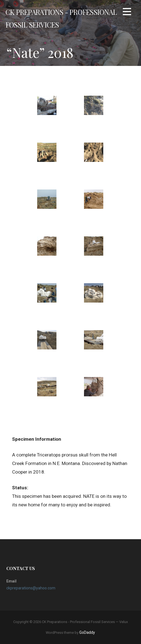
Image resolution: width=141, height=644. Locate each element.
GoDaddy (87, 632)
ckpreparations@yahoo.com (31, 588)
